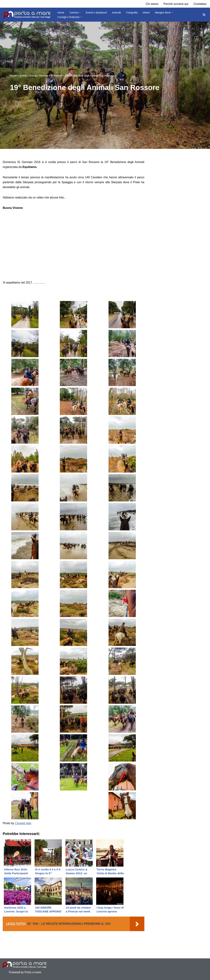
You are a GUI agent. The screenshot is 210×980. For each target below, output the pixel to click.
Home (61, 13)
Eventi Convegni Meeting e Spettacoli (41, 76)
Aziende (116, 13)
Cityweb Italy (23, 821)
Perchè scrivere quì (176, 4)
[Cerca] (204, 15)
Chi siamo (152, 4)
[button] (80, 12)
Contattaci (200, 4)
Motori (146, 13)
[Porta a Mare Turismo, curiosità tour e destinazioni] (27, 15)
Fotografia (132, 13)
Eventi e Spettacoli (96, 13)
